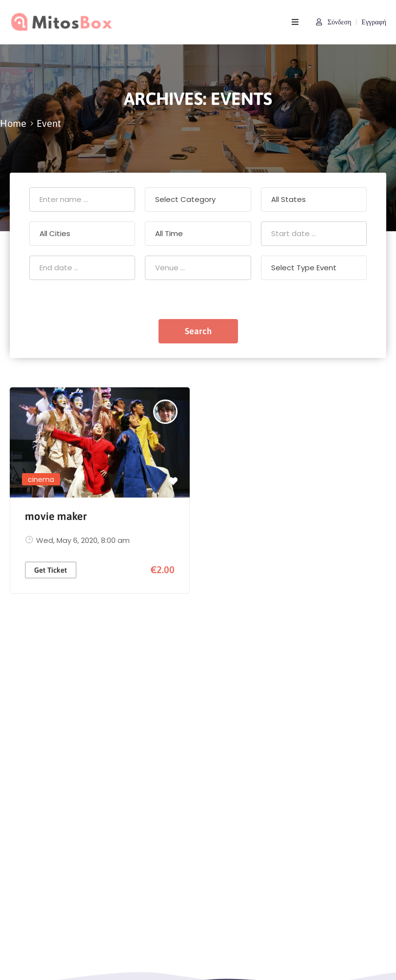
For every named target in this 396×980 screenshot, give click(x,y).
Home (13, 123)
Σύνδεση (334, 22)
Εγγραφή (374, 22)
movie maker (56, 516)
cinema (41, 480)
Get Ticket (50, 570)
